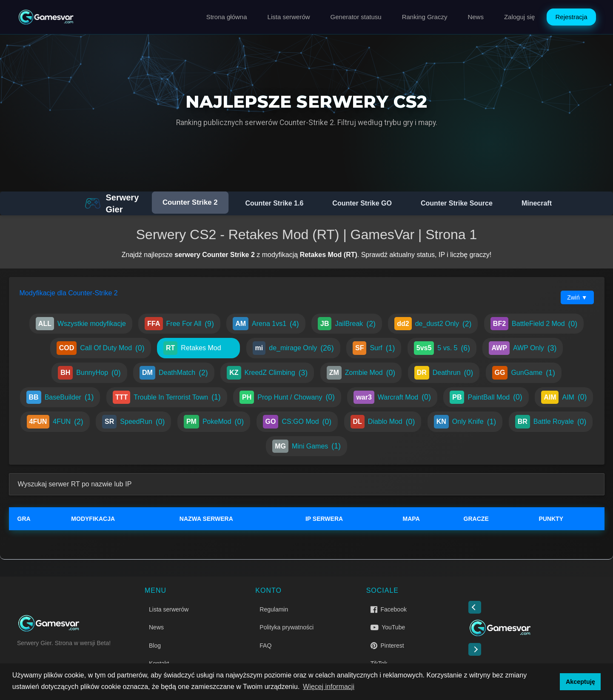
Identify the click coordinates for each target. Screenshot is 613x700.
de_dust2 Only (433, 324)
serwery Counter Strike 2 (215, 255)
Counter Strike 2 (190, 203)
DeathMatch (174, 373)
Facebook (389, 609)
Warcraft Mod (392, 397)
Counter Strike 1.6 (274, 203)
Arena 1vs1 (266, 324)
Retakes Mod (198, 348)
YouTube (388, 627)
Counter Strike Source (457, 203)
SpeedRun (133, 422)
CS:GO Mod (297, 422)
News (476, 17)
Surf (374, 348)
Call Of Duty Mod (101, 348)
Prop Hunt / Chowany (287, 397)
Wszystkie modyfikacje (81, 324)
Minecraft (537, 203)
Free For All (179, 324)
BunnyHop (89, 373)
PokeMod (214, 422)
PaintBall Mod (486, 397)
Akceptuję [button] (580, 682)
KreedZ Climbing (267, 373)
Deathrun (444, 373)
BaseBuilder (60, 397)
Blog (155, 646)
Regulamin (274, 609)
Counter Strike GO (362, 203)
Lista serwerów (289, 17)
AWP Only (523, 348)
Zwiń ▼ (577, 297)
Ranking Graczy (425, 17)
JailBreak (347, 324)
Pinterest (387, 646)
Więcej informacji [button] (329, 687)
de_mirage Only (293, 348)
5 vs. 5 (442, 348)
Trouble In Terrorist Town (167, 397)
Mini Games (306, 446)
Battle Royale (551, 422)
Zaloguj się (520, 17)
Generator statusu (356, 17)
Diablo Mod (383, 422)
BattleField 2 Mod (534, 324)
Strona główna (227, 17)
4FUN (55, 422)
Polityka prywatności (287, 627)
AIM (564, 397)
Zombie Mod (361, 373)
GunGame (524, 373)
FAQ (265, 646)
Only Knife (465, 422)
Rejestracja (571, 17)
